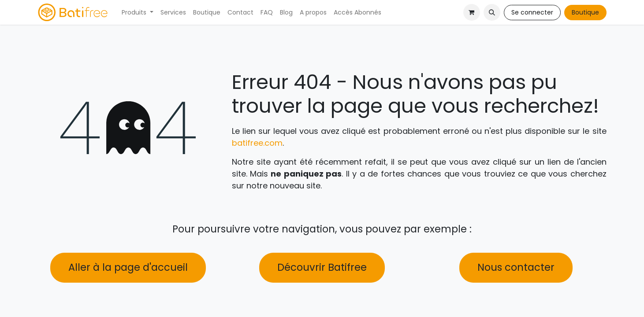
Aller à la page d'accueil (128, 267)
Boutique (585, 12)
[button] (492, 12)
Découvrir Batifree (322, 267)
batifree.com (257, 143)
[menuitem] (138, 13)
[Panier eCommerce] (472, 12)
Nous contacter (516, 267)
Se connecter (532, 12)
